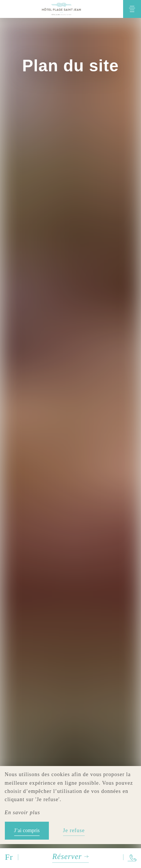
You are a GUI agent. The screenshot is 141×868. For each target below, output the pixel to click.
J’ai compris (27, 830)
